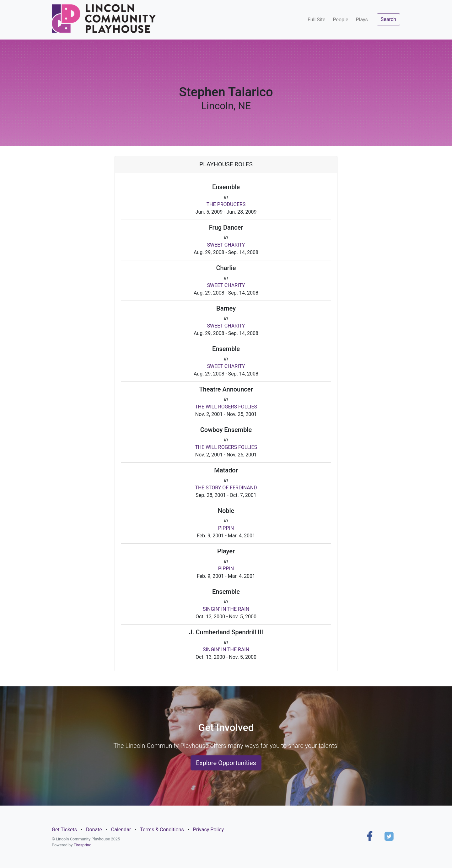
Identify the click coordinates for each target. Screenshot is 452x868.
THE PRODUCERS (226, 204)
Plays (362, 20)
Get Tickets (64, 830)
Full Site (316, 20)
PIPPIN (226, 528)
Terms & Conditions (162, 830)
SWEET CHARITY (226, 245)
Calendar (121, 830)
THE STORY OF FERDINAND (226, 488)
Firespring (82, 845)
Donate (94, 830)
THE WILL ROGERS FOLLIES (226, 407)
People (340, 20)
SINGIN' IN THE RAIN (226, 609)
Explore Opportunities (226, 763)
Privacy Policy (209, 830)
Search (388, 19)
